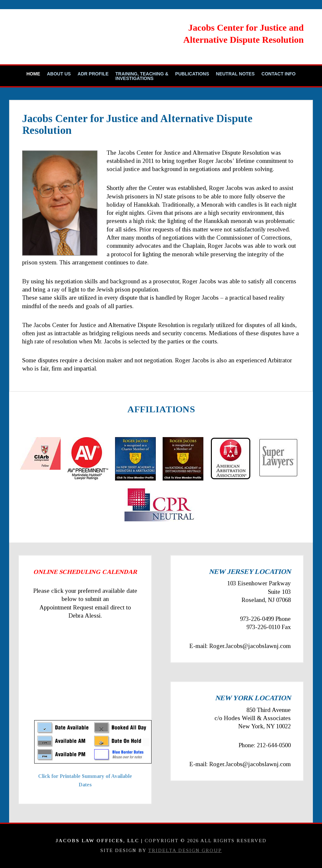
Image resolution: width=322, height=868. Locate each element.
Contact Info (278, 74)
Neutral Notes (235, 74)
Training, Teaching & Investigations (142, 76)
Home (33, 74)
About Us (59, 74)
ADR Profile (93, 74)
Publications (192, 74)
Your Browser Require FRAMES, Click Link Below (93, 676)
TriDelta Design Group (185, 850)
